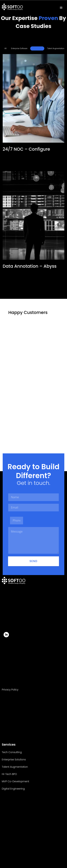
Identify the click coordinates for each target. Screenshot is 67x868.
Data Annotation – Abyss (30, 266)
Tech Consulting (12, 752)
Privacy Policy (10, 690)
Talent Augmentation (56, 48)
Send (33, 561)
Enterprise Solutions (14, 759)
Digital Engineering (13, 789)
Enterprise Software (19, 48)
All (5, 48)
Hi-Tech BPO (37, 48)
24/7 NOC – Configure (26, 149)
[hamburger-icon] (61, 8)
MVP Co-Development (15, 781)
